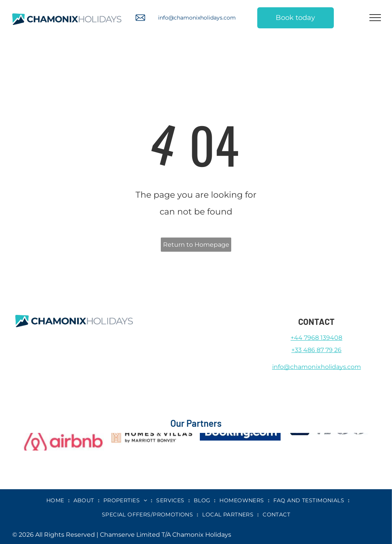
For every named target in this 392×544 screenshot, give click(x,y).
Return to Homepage (196, 245)
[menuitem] (56, 500)
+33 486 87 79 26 (316, 350)
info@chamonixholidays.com (197, 18)
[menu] (375, 18)
